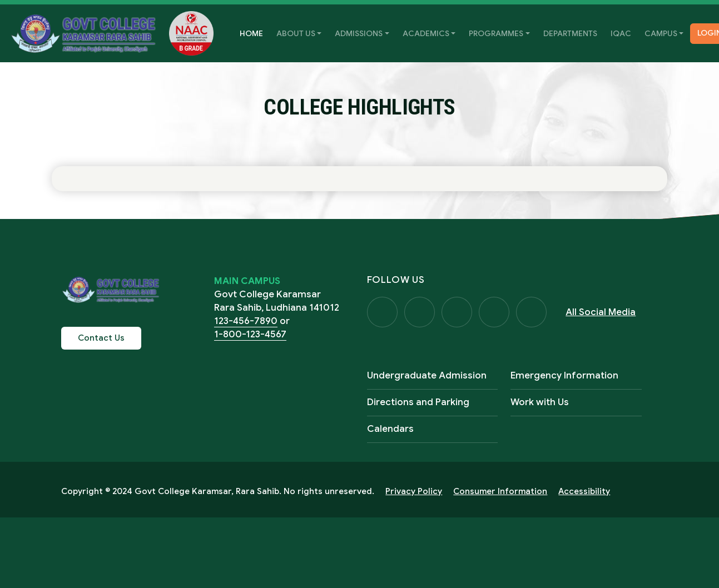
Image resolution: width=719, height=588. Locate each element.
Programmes (496, 33)
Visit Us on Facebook (383, 312)
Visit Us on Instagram (458, 312)
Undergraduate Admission (427, 376)
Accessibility (584, 492)
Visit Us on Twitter (420, 312)
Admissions (359, 33)
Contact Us (101, 338)
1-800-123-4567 (250, 334)
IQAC (621, 33)
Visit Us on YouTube (496, 312)
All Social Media (603, 312)
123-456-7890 (246, 321)
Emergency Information (564, 376)
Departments (570, 33)
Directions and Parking (418, 403)
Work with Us (540, 403)
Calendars (390, 429)
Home (255, 33)
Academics (426, 33)
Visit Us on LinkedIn (534, 312)
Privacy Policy (414, 492)
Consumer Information (500, 492)
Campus (661, 33)
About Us (296, 33)
